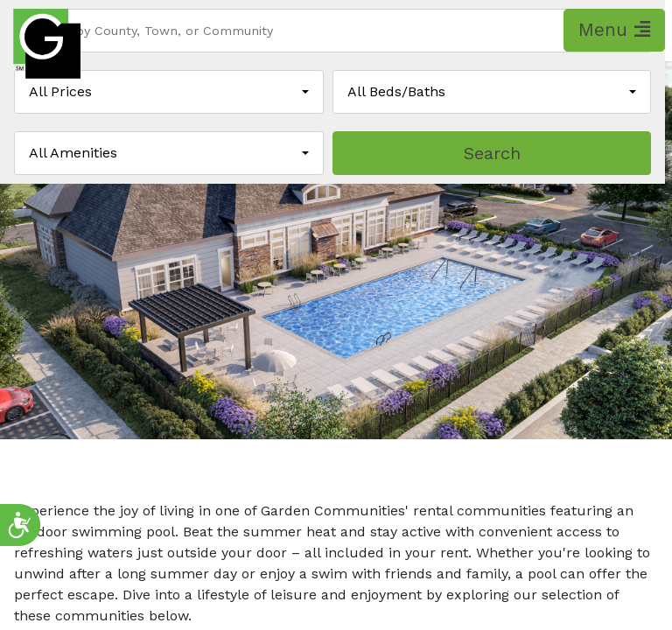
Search (492, 153)
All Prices (60, 91)
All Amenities (73, 153)
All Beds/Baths (396, 91)
